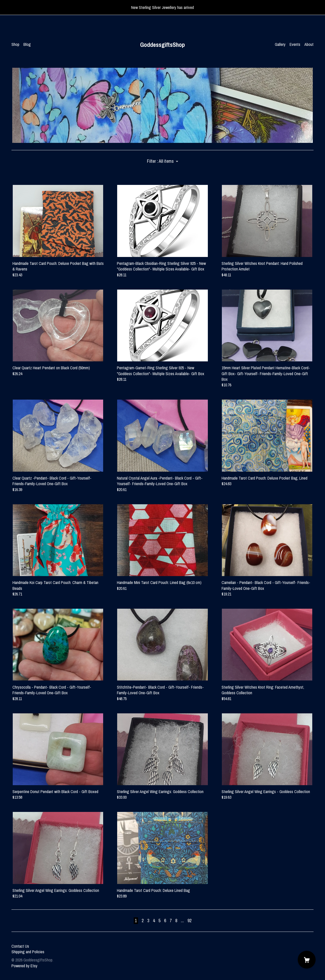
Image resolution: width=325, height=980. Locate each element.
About (309, 44)
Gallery (280, 44)
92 (189, 921)
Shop (15, 44)
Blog (27, 44)
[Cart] (307, 960)
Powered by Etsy (24, 966)
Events (295, 44)
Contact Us (20, 946)
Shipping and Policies (28, 952)
